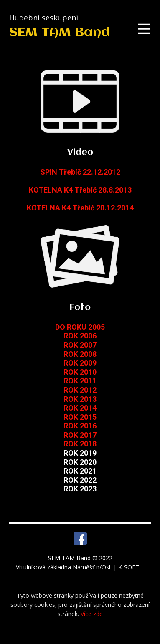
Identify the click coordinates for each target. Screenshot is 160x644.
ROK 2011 (80, 381)
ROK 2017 (80, 435)
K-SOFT (130, 567)
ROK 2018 (80, 444)
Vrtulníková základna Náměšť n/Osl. (65, 567)
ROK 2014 (80, 408)
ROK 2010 (80, 372)
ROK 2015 (80, 417)
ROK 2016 (80, 426)
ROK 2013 (80, 399)
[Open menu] (144, 29)
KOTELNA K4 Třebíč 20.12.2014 (80, 208)
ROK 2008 (80, 354)
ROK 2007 (80, 345)
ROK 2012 (80, 390)
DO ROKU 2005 (80, 327)
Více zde (92, 614)
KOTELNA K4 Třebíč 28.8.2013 (80, 190)
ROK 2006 (80, 336)
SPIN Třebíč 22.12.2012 (80, 172)
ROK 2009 (80, 363)
